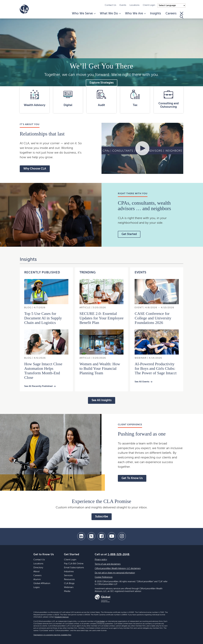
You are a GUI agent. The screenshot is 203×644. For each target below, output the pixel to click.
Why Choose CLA (35, 169)
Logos (37, 587)
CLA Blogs (69, 583)
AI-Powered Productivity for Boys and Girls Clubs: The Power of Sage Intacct (156, 368)
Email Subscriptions (74, 568)
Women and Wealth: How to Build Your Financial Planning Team (100, 368)
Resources (69, 580)
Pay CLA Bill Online (74, 564)
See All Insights (102, 400)
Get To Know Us (132, 478)
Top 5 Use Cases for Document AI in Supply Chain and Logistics (43, 318)
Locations (134, 5)
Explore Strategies (102, 83)
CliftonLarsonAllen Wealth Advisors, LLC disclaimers (118, 568)
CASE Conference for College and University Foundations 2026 (153, 318)
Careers (171, 14)
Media (67, 591)
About (36, 572)
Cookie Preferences (104, 577)
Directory (38, 568)
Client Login (149, 5)
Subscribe (102, 517)
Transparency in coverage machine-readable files (52, 635)
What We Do (110, 14)
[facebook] (101, 536)
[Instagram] (122, 536)
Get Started (129, 234)
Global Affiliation (42, 583)
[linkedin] (81, 536)
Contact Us (110, 5)
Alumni (37, 580)
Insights (155, 14)
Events (123, 5)
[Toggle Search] (182, 15)
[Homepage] (24, 9)
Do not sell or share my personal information (115, 573)
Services (68, 576)
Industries (69, 572)
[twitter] (91, 536)
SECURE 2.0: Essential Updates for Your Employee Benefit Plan (102, 318)
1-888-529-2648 (119, 555)
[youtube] (112, 536)
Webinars (69, 587)
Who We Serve (84, 14)
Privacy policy (101, 560)
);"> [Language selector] (171, 6)
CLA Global (100, 621)
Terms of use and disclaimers (108, 564)
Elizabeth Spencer (62, 617)
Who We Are (135, 14)
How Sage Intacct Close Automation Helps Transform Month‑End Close (43, 371)
